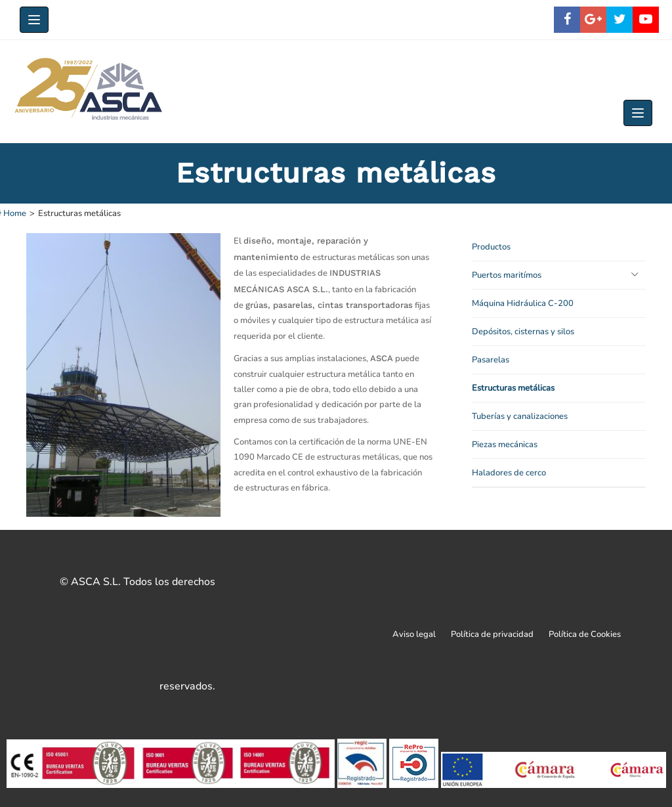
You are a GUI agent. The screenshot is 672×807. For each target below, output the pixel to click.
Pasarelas (491, 360)
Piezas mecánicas (505, 445)
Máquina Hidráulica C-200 (523, 303)
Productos (491, 247)
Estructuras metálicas (513, 388)
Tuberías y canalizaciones (520, 416)
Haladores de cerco (509, 473)
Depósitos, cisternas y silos (523, 332)
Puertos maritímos (507, 275)
